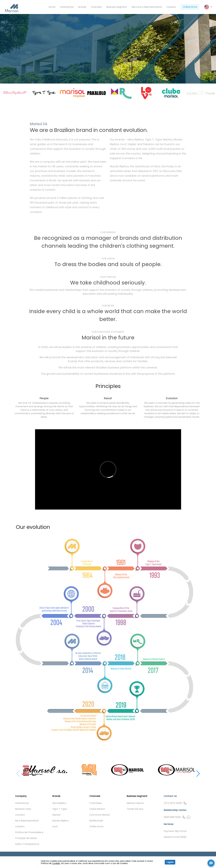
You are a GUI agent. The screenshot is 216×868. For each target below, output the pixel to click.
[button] (198, 769)
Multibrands (96, 821)
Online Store (190, 7)
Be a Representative (27, 821)
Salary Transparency (27, 844)
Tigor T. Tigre (60, 809)
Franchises (96, 803)
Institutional (67, 7)
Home (52, 7)
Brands (82, 7)
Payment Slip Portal (175, 831)
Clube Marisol (97, 809)
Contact (20, 815)
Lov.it (55, 826)
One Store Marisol (100, 815)
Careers (171, 7)
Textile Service (135, 809)
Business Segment (117, 7)
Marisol (56, 815)
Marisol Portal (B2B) (175, 837)
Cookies (56, 863)
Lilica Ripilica (59, 803)
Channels (96, 7)
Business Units (23, 809)
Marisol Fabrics (135, 803)
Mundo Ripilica (60, 821)
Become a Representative (147, 7)
